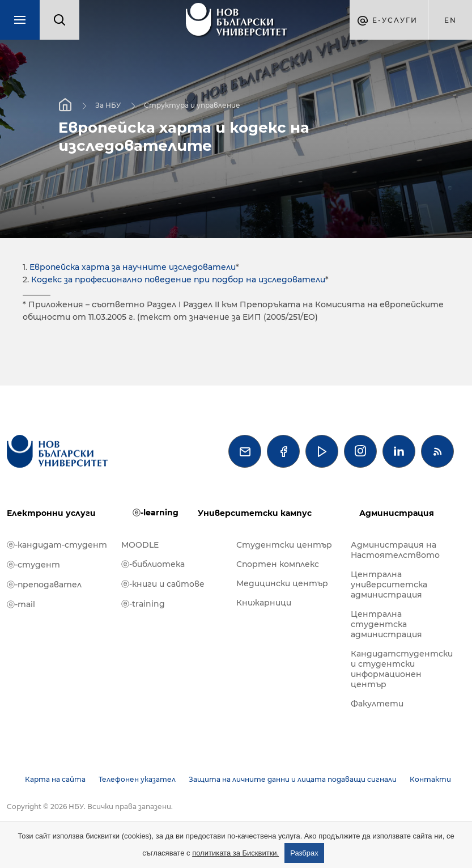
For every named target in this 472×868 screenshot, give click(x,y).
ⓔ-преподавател (44, 585)
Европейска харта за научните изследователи (133, 267)
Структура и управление (192, 105)
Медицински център (282, 583)
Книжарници (264, 603)
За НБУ (108, 105)
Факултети (377, 704)
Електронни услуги (51, 513)
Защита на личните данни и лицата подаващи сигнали (293, 779)
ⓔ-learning (156, 513)
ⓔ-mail (21, 604)
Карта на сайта (55, 779)
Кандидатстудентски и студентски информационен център (402, 669)
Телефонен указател (137, 779)
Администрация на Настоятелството (395, 550)
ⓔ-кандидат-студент (57, 545)
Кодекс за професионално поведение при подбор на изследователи (178, 280)
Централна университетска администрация (389, 585)
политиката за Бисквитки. (235, 853)
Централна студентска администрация (386, 624)
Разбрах (304, 853)
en (450, 20)
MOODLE (140, 545)
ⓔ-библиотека (153, 564)
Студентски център (284, 545)
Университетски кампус (255, 513)
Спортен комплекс (278, 564)
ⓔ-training (143, 604)
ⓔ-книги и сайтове (163, 584)
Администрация (397, 513)
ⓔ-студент (33, 565)
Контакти (430, 779)
